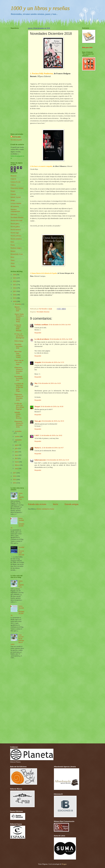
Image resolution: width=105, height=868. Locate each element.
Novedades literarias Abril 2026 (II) (21, 551)
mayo (17, 455)
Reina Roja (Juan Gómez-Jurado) (18, 354)
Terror (13, 263)
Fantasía (13, 194)
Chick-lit (13, 179)
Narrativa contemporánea (15, 210)
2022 (15, 288)
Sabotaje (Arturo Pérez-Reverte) (18, 415)
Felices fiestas (19, 341)
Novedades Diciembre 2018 (18, 346)
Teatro (13, 260)
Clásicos (13, 185)
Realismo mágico (16, 248)
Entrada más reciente (37, 504)
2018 (15, 301)
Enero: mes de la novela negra (19, 362)
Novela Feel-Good (16, 220)
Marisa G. (38, 448)
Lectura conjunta (16, 203)
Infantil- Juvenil (16, 197)
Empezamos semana (17, 188)
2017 (15, 473)
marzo (17, 462)
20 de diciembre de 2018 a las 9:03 (60, 325)
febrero (17, 465)
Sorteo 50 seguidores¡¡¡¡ (21, 496)
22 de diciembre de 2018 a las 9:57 (53, 448)
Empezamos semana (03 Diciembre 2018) (19, 424)
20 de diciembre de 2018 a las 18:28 (52, 406)
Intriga (13, 200)
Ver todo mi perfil (16, 140)
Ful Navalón (17, 137)
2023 (15, 285)
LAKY (37, 435)
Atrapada (38, 362)
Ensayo (13, 191)
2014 (15, 483)
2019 (15, 298)
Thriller (13, 266)
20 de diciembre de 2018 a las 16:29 (49, 383)
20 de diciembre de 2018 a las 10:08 (61, 339)
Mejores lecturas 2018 (18, 309)
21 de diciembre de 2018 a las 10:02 (51, 435)
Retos (12, 257)
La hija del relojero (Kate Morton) (18, 328)
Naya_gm (38, 421)
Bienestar (14, 176)
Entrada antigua (72, 504)
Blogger (64, 864)
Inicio (56, 504)
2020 (15, 295)
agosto (17, 445)
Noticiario (14, 214)
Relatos (13, 251)
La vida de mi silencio (42, 339)
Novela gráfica (15, 227)
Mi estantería (15, 206)
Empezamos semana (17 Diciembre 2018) (19, 370)
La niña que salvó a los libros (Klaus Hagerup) (19, 406)
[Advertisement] (16, 76)
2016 (15, 476)
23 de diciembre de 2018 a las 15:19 (58, 460)
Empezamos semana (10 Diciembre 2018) (19, 397)
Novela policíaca (16, 236)
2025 (15, 278)
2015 (15, 480)
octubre (17, 436)
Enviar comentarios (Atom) (45, 509)
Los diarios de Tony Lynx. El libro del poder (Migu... (19, 387)
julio (16, 448)
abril (16, 458)
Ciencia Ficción (16, 182)
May (36, 383)
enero (17, 468)
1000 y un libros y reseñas (40, 8)
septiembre (18, 440)
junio (17, 452)
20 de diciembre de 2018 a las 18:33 (53, 421)
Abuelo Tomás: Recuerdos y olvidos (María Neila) (19, 318)
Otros (12, 242)
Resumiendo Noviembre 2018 (19, 378)
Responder (38, 333)
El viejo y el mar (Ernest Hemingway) (19, 336)
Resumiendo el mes (17, 254)
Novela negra (15, 233)
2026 (15, 275)
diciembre (18, 304)
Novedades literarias (43, 312)
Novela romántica (16, 239)
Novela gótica (15, 224)
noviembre (18, 431)
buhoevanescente (40, 460)
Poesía (13, 245)
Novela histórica (16, 230)
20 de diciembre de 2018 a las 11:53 (53, 362)
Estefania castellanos (41, 325)
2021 (15, 291)
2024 (15, 281)
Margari (37, 406)
